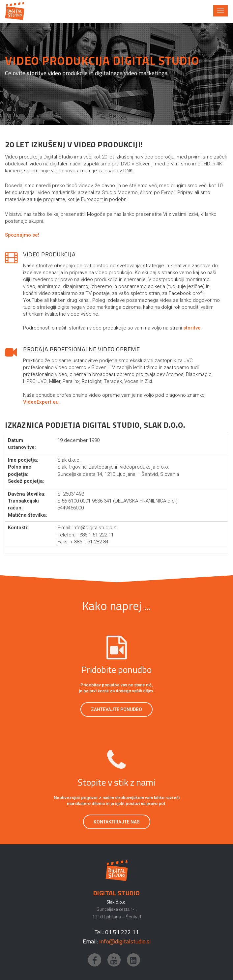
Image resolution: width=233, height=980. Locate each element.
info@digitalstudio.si (125, 941)
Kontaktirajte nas (117, 822)
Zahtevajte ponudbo (116, 709)
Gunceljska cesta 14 (116, 909)
